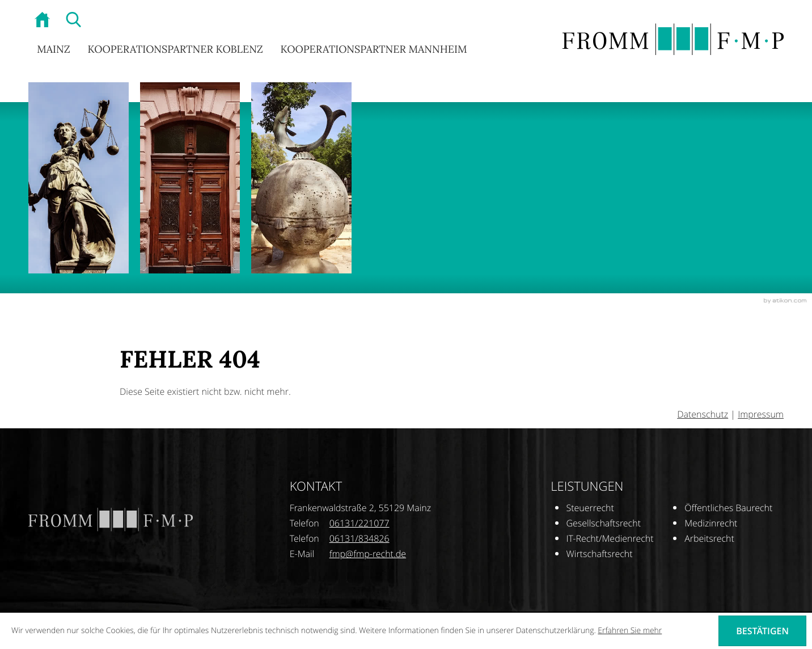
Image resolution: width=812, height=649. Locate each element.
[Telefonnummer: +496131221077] (360, 523)
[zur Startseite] (44, 21)
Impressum (761, 414)
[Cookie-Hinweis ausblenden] (762, 631)
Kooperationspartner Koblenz (175, 49)
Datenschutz (703, 414)
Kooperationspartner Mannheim (373, 49)
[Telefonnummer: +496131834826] (360, 539)
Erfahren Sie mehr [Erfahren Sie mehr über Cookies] (630, 631)
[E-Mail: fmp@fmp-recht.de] (368, 554)
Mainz (54, 49)
